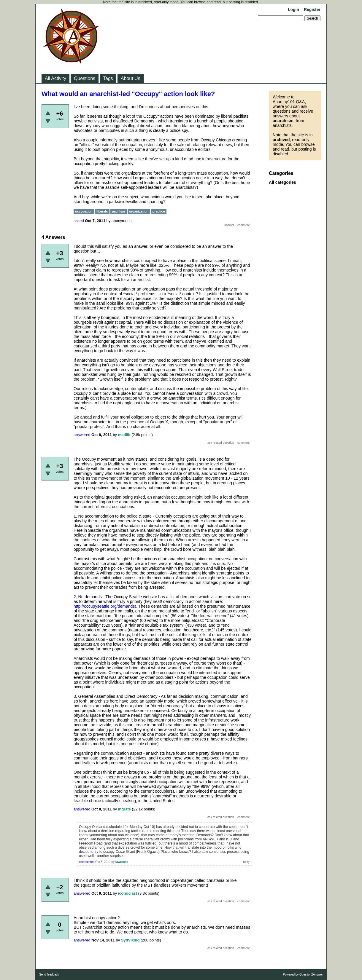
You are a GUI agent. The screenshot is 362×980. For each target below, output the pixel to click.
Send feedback (49, 975)
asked (79, 221)
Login (293, 9)
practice (159, 211)
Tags (108, 78)
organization (139, 211)
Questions (85, 78)
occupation (84, 211)
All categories (282, 182)
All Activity (55, 78)
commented (87, 862)
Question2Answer (311, 975)
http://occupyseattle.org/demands (104, 606)
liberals (102, 211)
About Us (131, 78)
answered (82, 435)
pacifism (119, 211)
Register (312, 9)
